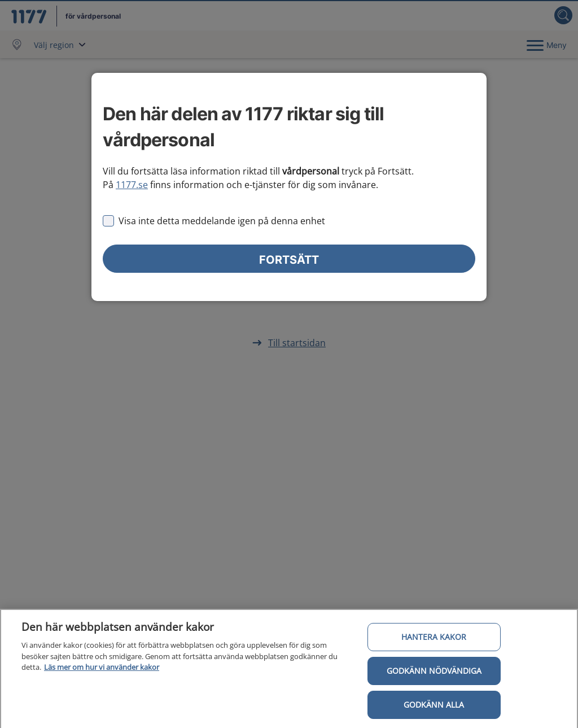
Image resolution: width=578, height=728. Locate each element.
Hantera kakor (434, 640)
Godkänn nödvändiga (434, 673)
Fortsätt (289, 260)
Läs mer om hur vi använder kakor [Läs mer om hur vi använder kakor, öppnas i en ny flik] (102, 670)
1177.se (132, 185)
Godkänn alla (434, 707)
